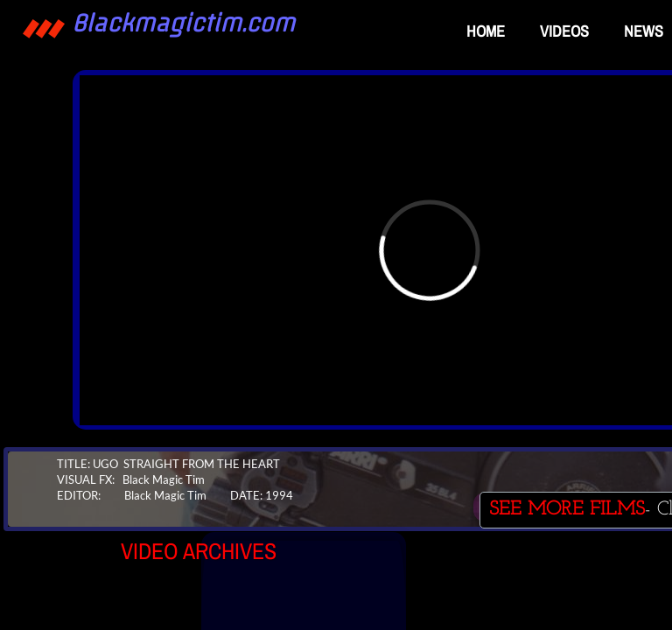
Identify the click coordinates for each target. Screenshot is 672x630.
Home (486, 31)
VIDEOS (564, 31)
